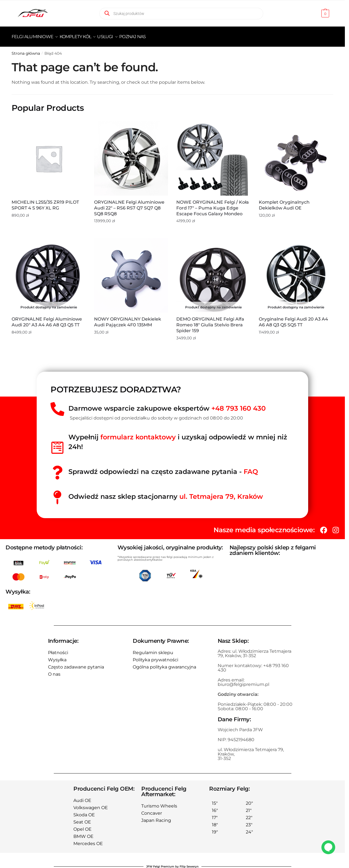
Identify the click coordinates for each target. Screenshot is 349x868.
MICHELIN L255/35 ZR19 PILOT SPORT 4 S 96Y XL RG (45, 202)
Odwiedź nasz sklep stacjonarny (166, 493)
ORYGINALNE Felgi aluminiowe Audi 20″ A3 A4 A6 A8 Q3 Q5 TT (47, 319)
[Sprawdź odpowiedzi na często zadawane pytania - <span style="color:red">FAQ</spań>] (57, 469)
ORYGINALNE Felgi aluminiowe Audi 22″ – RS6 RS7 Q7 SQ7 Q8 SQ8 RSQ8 (129, 205)
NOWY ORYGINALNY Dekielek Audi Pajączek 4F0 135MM (128, 319)
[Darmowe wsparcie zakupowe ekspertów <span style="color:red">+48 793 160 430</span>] (57, 406)
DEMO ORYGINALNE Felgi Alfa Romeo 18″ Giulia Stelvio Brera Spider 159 (210, 322)
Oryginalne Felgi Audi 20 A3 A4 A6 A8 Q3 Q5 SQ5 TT (293, 319)
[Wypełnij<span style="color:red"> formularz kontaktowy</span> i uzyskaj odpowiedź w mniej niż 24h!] (57, 444)
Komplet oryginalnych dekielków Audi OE (284, 202)
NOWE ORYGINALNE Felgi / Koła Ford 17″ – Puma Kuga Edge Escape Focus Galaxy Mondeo (213, 205)
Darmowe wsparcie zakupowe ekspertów (167, 405)
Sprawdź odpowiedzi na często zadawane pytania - (163, 468)
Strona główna (26, 50)
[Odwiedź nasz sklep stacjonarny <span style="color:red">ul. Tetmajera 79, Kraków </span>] (57, 494)
